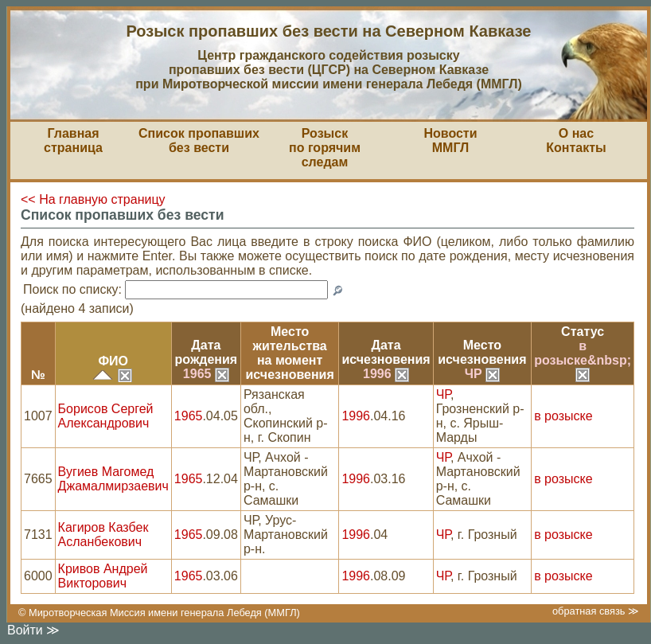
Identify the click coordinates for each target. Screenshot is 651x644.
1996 (386, 374)
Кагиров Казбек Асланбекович (103, 535)
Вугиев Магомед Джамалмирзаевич (113, 479)
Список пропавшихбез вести (199, 141)
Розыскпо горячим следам (325, 148)
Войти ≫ (33, 630)
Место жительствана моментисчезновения (290, 353)
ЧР (482, 374)
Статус (583, 332)
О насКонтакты (576, 141)
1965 (206, 374)
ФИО (113, 361)
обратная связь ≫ (596, 611)
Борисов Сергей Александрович (106, 416)
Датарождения (207, 352)
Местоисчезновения (482, 352)
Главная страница (73, 141)
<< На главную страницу (93, 199)
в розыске (563, 416)
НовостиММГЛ (450, 141)
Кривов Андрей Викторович (103, 576)
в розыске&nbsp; (583, 360)
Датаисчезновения (386, 352)
